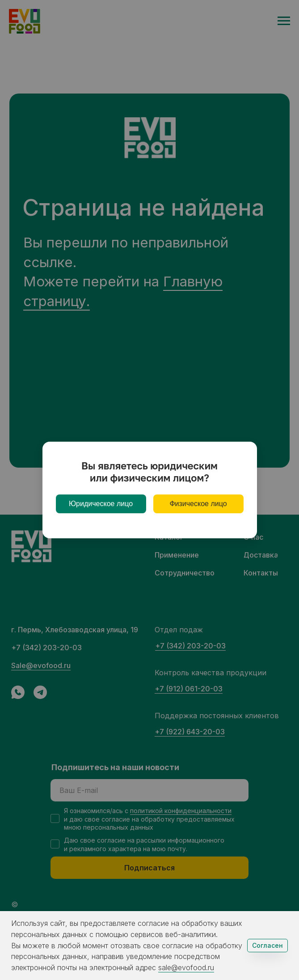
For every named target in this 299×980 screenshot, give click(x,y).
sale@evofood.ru (186, 967)
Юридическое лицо (101, 504)
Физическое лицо (198, 504)
